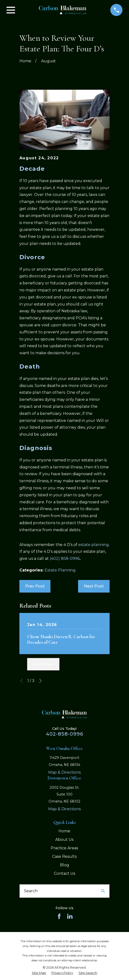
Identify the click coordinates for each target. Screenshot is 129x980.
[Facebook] (59, 916)
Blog (64, 865)
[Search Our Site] (103, 891)
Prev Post (35, 586)
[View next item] (40, 681)
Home (64, 831)
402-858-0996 (64, 734)
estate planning (94, 545)
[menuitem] (39, 973)
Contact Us (64, 873)
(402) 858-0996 (65, 558)
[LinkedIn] (70, 916)
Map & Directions (64, 772)
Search (31, 891)
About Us (64, 839)
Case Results (64, 856)
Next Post (94, 586)
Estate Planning (60, 570)
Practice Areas (64, 848)
